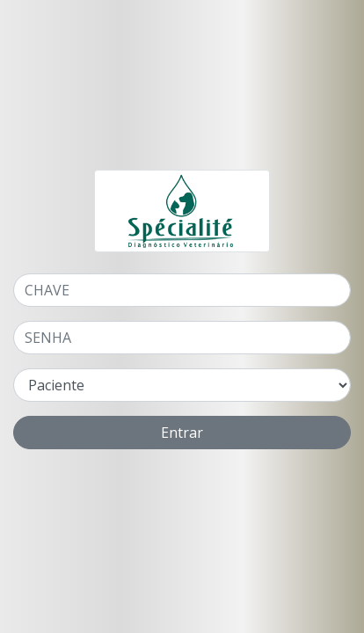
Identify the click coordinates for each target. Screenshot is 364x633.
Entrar (182, 433)
